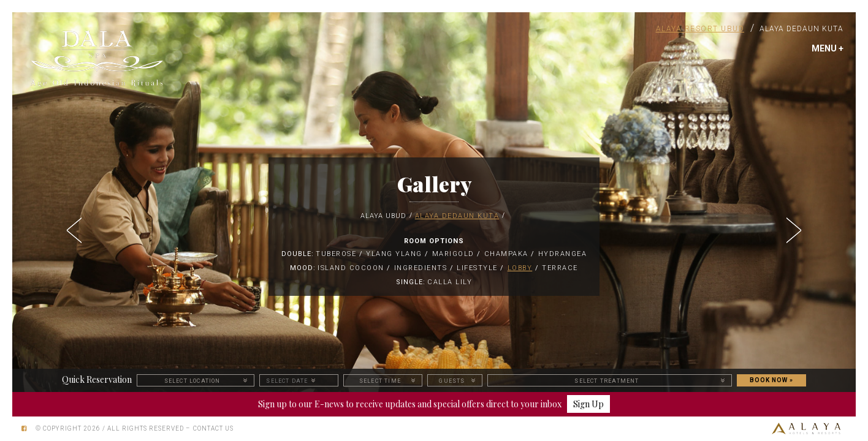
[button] (75, 227)
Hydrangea (563, 254)
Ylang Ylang (394, 254)
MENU (828, 48)
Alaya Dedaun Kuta (801, 29)
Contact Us (213, 428)
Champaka (506, 254)
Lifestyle (477, 268)
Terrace (560, 268)
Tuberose (336, 254)
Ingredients (421, 268)
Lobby (520, 268)
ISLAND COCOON (351, 268)
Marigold (453, 254)
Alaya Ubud (383, 216)
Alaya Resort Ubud (700, 29)
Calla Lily (450, 282)
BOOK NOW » (771, 380)
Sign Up (588, 404)
